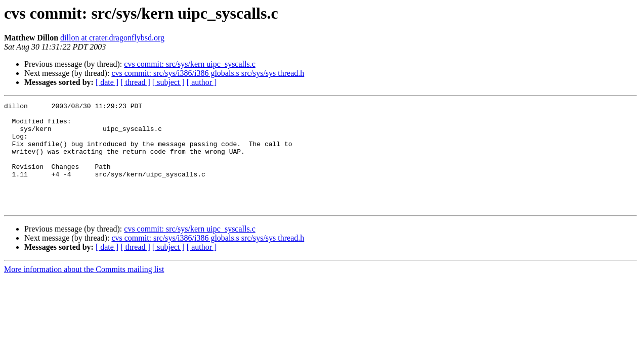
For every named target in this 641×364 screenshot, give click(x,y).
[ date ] (107, 82)
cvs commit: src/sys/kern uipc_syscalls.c (190, 64)
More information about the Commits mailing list (84, 290)
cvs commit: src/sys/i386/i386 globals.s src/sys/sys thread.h (208, 73)
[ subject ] (168, 82)
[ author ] (202, 82)
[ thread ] (135, 82)
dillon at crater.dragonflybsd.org (112, 38)
